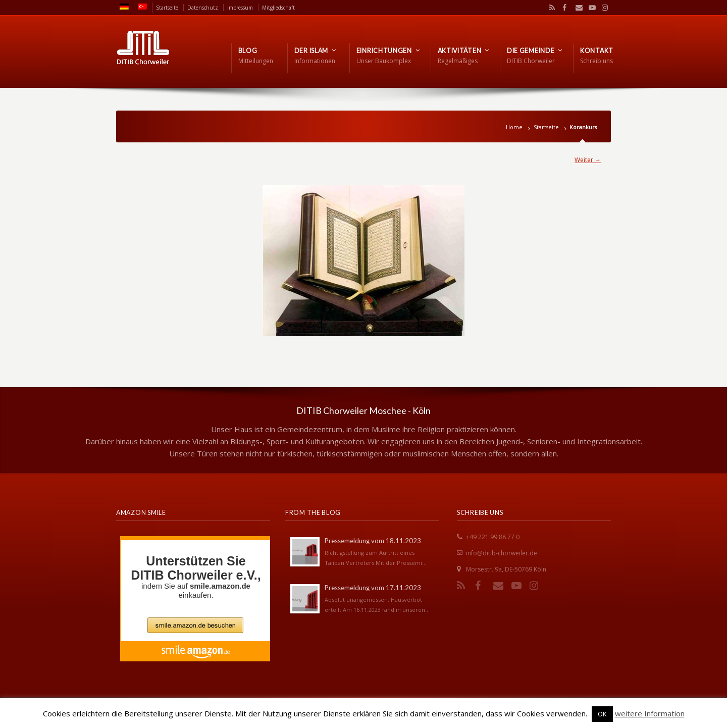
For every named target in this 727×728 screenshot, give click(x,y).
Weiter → (588, 160)
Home (514, 127)
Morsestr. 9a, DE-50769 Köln (506, 569)
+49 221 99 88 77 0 (493, 537)
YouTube (590, 8)
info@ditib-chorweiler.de (502, 553)
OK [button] (602, 714)
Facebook (563, 8)
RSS (550, 8)
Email (577, 8)
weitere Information (650, 713)
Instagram (602, 8)
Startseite (546, 127)
